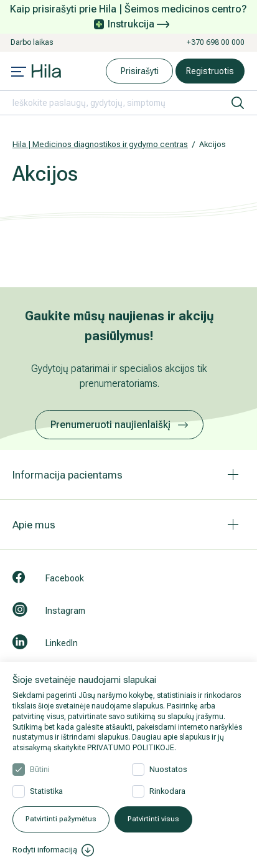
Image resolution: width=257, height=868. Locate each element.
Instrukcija (138, 24)
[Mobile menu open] (19, 73)
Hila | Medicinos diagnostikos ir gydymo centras (100, 144)
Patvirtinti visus (153, 819)
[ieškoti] (238, 103)
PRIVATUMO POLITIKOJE (131, 748)
